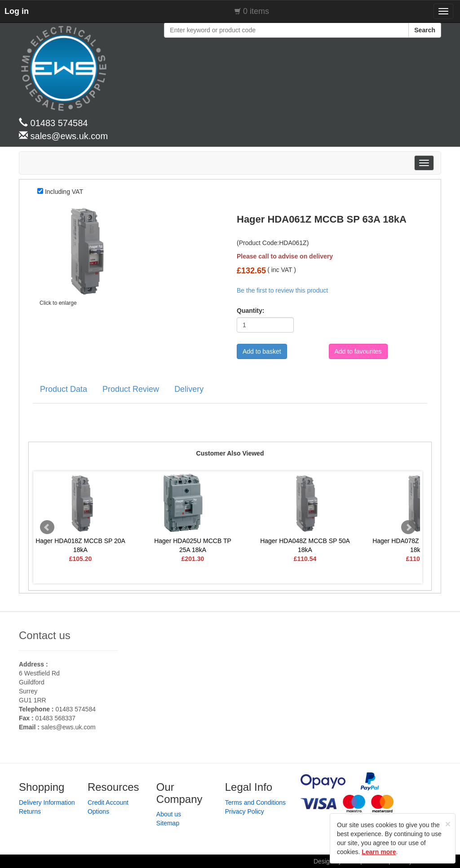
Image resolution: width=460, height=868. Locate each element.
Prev (47, 527)
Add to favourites (358, 351)
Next (408, 527)
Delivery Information (47, 802)
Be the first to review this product (282, 290)
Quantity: (248, 311)
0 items (256, 11)
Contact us (45, 635)
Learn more (379, 852)
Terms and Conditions (255, 802)
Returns (30, 811)
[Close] (448, 824)
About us (169, 814)
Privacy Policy (245, 811)
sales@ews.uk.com (69, 727)
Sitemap (168, 823)
